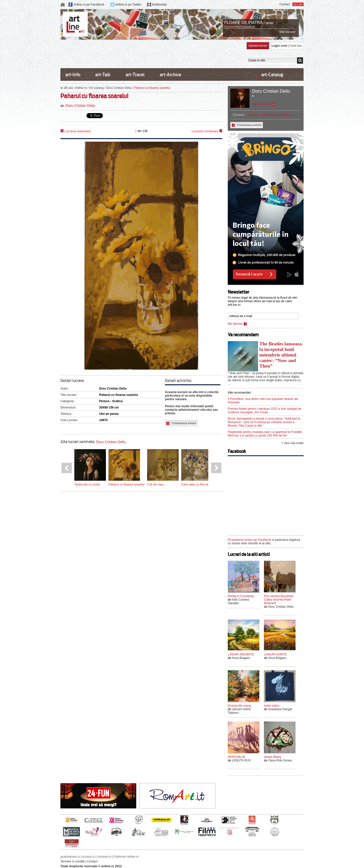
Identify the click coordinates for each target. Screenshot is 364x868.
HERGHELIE (236, 757)
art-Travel (135, 75)
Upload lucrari (258, 46)
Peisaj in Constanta (241, 596)
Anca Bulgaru (241, 658)
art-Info (73, 75)
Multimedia (159, 5)
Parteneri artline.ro (127, 857)
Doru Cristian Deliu (119, 88)
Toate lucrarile (263, 104)
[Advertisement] (152, 54)
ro (295, 4)
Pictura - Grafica (259, 115)
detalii (269, 23)
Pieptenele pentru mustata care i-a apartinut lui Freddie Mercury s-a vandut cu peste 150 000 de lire (265, 434)
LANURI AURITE (275, 654)
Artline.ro (81, 88)
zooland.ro (104, 857)
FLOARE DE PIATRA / (244, 23)
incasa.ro (89, 857)
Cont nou (296, 46)
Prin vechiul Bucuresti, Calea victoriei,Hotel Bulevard (279, 600)
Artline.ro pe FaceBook (89, 5)
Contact (285, 4)
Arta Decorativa (281, 115)
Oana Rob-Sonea (280, 760)
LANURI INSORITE (241, 654)
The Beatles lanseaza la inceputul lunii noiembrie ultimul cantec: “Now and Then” (281, 355)
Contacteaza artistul (181, 423)
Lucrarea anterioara (76, 131)
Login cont (279, 46)
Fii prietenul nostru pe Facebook (249, 540)
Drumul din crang (239, 706)
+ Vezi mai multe (292, 443)
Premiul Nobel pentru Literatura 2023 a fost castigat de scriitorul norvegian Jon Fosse (265, 411)
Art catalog (96, 88)
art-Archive (170, 75)
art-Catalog (272, 75)
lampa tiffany (272, 757)
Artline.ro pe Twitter (128, 5)
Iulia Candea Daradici (238, 601)
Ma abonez (237, 324)
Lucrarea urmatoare (207, 131)
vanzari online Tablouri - (239, 711)
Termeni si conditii (72, 861)
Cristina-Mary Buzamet (240, 27)
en (301, 4)
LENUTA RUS (241, 760)
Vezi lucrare (287, 32)
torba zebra (272, 706)
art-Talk (103, 75)
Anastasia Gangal (280, 709)
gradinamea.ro (70, 857)
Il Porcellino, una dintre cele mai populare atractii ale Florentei (263, 401)
